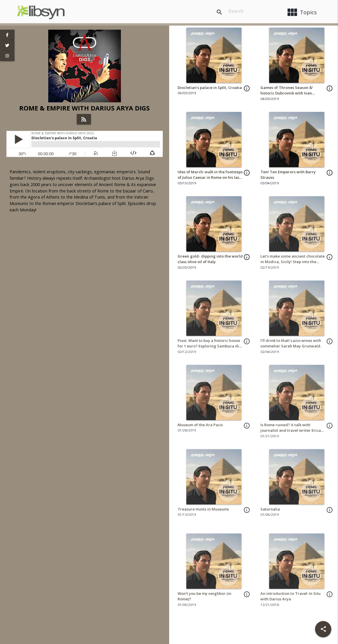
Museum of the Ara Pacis (200, 425)
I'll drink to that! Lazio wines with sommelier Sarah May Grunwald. (291, 343)
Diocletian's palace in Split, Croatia (210, 88)
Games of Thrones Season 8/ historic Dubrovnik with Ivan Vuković (287, 93)
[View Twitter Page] (7, 45)
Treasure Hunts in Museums (203, 509)
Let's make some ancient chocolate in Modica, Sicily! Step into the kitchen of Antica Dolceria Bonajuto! (293, 265)
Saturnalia (270, 509)
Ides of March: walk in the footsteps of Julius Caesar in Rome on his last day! (210, 177)
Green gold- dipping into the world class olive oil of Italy (210, 259)
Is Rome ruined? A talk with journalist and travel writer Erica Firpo (291, 430)
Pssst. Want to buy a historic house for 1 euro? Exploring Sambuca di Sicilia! (209, 346)
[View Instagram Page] (7, 56)
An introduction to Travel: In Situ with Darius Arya (290, 596)
